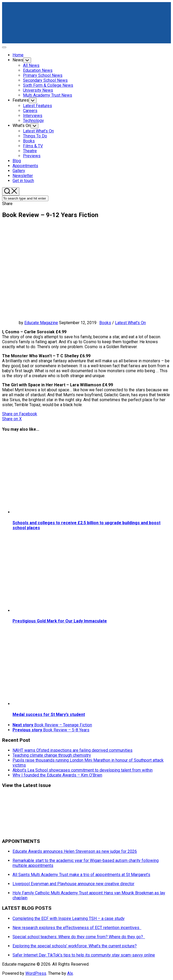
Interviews (33, 116)
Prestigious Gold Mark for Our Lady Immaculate (60, 621)
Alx (70, 973)
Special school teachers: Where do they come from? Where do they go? (79, 937)
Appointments (25, 166)
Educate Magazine (41, 323)
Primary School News (43, 75)
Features (21, 100)
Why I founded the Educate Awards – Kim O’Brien (57, 775)
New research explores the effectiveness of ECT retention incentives (77, 928)
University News (38, 90)
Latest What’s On (38, 131)
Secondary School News (45, 80)
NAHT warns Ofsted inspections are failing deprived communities (73, 750)
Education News (38, 70)
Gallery (19, 171)
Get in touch (23, 181)
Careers (30, 111)
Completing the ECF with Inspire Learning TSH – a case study (69, 918)
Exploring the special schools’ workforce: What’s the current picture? (75, 946)
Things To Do (35, 136)
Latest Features (38, 106)
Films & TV (33, 146)
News (18, 60)
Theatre (30, 151)
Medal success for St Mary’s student (49, 714)
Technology (33, 121)
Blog (17, 161)
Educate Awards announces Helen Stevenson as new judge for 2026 (75, 851)
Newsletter (23, 176)
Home (18, 55)
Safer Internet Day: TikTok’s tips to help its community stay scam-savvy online (84, 955)
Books (29, 141)
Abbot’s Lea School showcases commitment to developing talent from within (83, 770)
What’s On (22, 126)
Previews (32, 156)
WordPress (36, 973)
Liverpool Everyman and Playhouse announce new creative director (73, 884)
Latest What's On (130, 323)
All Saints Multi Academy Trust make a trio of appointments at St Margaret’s (81, 875)
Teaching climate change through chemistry (52, 755)
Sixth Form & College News (48, 85)
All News (31, 65)
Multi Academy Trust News (48, 95)
